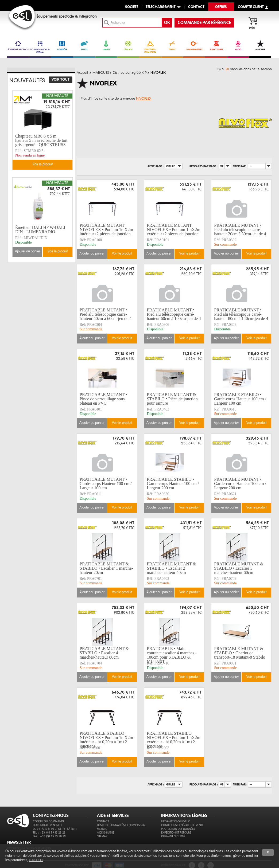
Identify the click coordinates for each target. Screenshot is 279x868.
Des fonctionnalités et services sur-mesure (122, 827)
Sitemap (102, 836)
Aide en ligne (106, 833)
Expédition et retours (176, 833)
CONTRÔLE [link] (62, 45)
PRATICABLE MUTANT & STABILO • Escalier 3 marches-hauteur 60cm (239, 568)
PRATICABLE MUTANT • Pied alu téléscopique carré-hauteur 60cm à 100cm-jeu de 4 (174, 314)
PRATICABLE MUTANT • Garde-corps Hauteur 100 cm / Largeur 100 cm (106, 484)
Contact (103, 821)
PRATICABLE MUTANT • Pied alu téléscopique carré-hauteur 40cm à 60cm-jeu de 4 (106, 314)
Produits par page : (204, 166)
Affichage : (156, 166)
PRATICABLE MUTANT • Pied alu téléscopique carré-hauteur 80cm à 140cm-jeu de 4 (241, 314)
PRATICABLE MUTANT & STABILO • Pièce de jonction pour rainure (172, 399)
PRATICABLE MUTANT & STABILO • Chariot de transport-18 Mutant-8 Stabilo (240, 653)
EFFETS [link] (84, 45)
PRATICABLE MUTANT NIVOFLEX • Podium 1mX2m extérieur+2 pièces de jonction (174, 230)
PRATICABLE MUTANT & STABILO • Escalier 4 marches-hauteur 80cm (104, 653)
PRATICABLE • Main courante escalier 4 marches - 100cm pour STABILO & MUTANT (172, 655)
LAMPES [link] (106, 45)
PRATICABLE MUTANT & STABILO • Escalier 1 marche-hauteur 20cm (106, 568)
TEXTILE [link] (172, 45)
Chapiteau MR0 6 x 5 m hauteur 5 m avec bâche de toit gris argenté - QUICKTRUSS (41, 140)
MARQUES (260, 45)
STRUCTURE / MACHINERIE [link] (150, 47)
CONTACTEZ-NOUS (51, 816)
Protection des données (178, 829)
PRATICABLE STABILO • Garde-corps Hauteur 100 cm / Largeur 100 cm (240, 399)
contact (196, 7)
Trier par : (240, 166)
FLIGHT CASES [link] (216, 45)
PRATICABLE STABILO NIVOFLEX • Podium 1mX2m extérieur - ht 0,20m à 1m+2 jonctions (174, 740)
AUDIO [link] (238, 45)
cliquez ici (36, 860)
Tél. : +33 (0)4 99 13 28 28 (49, 833)
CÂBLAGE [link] (128, 45)
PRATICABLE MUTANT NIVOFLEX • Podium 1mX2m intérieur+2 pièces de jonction (106, 230)
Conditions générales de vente (182, 825)
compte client (251, 7)
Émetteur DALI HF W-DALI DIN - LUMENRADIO (40, 230)
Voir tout (61, 80)
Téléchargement (161, 7)
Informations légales (176, 821)
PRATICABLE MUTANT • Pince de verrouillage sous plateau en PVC (103, 399)
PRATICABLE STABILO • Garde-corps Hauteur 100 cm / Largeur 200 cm (173, 484)
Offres (221, 7)
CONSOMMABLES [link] (194, 45)
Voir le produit (122, 254)
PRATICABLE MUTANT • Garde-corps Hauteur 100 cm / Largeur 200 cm (240, 484)
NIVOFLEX (144, 99)
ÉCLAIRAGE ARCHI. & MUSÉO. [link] (40, 47)
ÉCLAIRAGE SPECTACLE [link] (18, 45)
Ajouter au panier (92, 254)
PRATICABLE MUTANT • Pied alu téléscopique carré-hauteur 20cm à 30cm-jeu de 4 (240, 230)
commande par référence (204, 23)
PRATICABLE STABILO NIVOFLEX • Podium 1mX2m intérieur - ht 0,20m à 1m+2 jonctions (106, 740)
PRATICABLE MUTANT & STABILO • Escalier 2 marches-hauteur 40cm (172, 568)
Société (132, 7)
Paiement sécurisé (173, 836)
